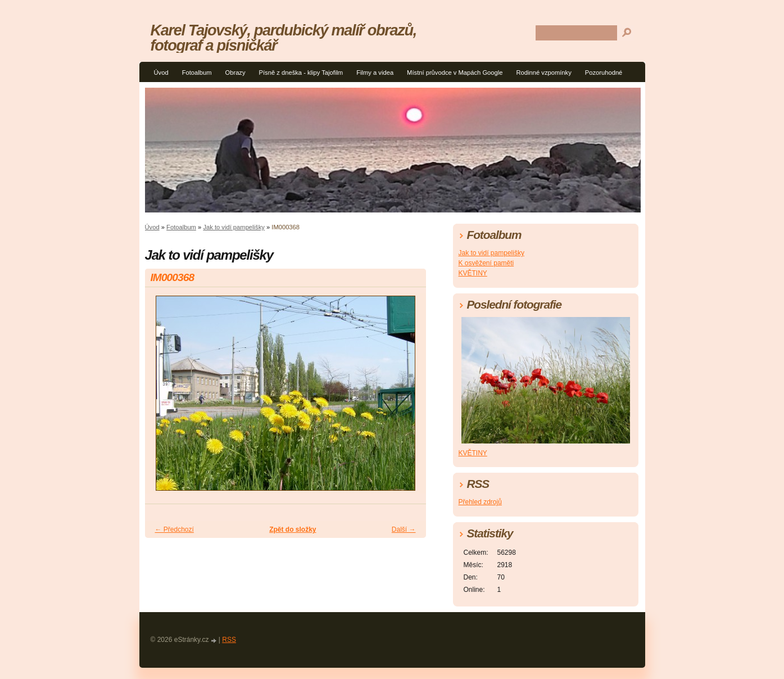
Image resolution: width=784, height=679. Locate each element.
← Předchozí (175, 529)
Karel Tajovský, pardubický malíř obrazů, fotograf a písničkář (284, 38)
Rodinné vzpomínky (544, 73)
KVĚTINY (473, 273)
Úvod (161, 73)
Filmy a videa (375, 73)
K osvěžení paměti (486, 263)
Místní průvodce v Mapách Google (455, 73)
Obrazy (235, 73)
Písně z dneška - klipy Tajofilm (301, 73)
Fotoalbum (197, 73)
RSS (229, 640)
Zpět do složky (293, 529)
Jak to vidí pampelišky (234, 227)
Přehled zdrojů (480, 502)
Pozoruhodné (604, 73)
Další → (404, 529)
